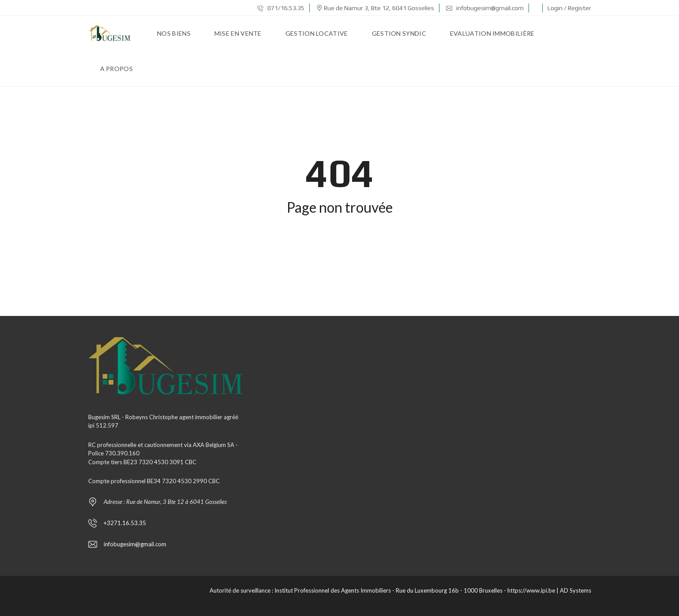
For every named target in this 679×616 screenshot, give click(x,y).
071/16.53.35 (281, 8)
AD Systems (576, 590)
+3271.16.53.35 (125, 523)
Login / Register (569, 8)
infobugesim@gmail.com (485, 8)
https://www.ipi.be (531, 590)
